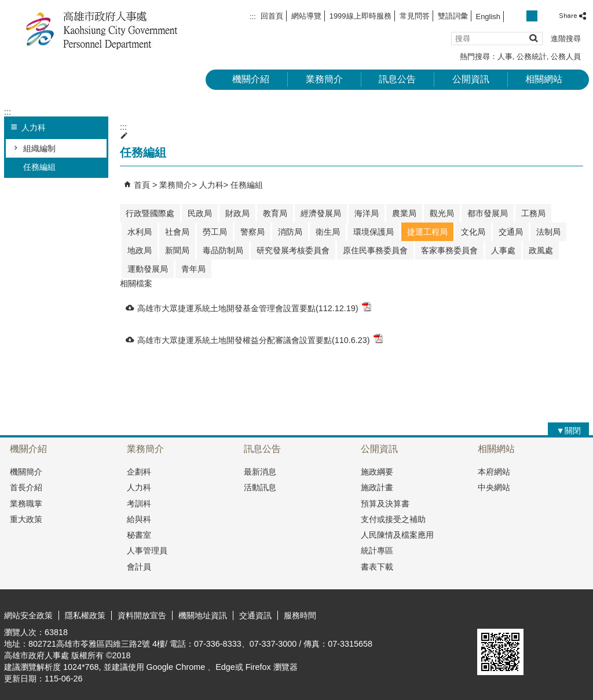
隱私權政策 (85, 615)
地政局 (140, 250)
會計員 (139, 567)
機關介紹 (251, 79)
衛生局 (328, 232)
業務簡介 (324, 79)
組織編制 (39, 148)
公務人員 (566, 56)
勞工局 (215, 232)
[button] (533, 38)
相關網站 (544, 79)
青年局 (193, 269)
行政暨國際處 (150, 213)
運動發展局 (148, 269)
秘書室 (139, 535)
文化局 (473, 232)
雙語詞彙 (453, 16)
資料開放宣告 (142, 615)
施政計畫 (377, 487)
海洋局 (367, 213)
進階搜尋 (566, 39)
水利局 (140, 232)
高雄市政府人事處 (102, 29)
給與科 (139, 519)
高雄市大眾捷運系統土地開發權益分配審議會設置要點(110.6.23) (260, 339)
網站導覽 (306, 16)
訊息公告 (397, 79)
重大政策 (26, 519)
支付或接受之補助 (393, 519)
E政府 (490, 614)
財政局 (237, 213)
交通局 (511, 232)
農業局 (404, 213)
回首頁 (272, 16)
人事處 (503, 250)
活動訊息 (260, 487)
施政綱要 (377, 472)
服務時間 (300, 615)
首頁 (142, 185)
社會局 (177, 232)
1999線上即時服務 (360, 16)
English (488, 17)
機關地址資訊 (203, 615)
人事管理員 (147, 550)
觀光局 (442, 213)
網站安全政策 (28, 615)
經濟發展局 (321, 213)
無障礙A (547, 615)
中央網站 (494, 487)
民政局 (200, 213)
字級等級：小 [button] (520, 16)
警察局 (252, 232)
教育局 (275, 213)
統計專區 (377, 550)
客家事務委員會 (449, 250)
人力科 (211, 185)
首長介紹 (26, 487)
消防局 (290, 232)
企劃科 (139, 472)
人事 (505, 56)
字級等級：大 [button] (545, 16)
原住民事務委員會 (375, 250)
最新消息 (260, 472)
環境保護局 (374, 232)
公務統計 (532, 56)
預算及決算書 (385, 504)
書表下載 (377, 567)
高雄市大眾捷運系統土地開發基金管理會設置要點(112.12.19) (254, 307)
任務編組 (39, 167)
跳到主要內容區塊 (6, 6)
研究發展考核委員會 (293, 250)
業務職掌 (26, 504)
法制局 (548, 232)
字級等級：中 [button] (532, 16)
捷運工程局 (427, 232)
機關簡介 (26, 472)
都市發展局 (488, 213)
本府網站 (494, 472)
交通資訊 (255, 615)
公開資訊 (471, 79)
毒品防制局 (223, 250)
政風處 (541, 250)
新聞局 (177, 250)
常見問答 (415, 16)
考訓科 (139, 504)
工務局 (533, 213)
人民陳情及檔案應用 (397, 535)
